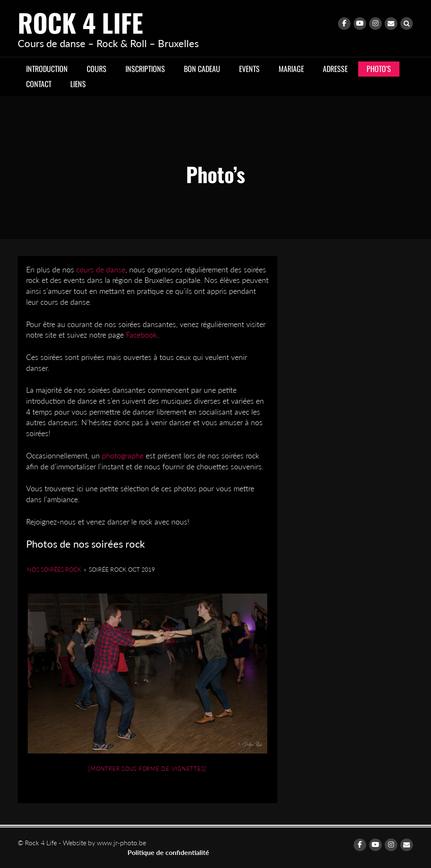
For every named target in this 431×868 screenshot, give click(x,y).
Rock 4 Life (80, 22)
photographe (123, 455)
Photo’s (379, 69)
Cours (97, 69)
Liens (78, 84)
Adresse (335, 69)
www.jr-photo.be (121, 843)
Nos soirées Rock (54, 569)
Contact (39, 84)
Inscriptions (145, 69)
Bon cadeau (202, 69)
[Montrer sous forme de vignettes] (147, 769)
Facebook (141, 335)
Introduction (47, 69)
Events (249, 69)
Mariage (291, 69)
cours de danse (101, 269)
